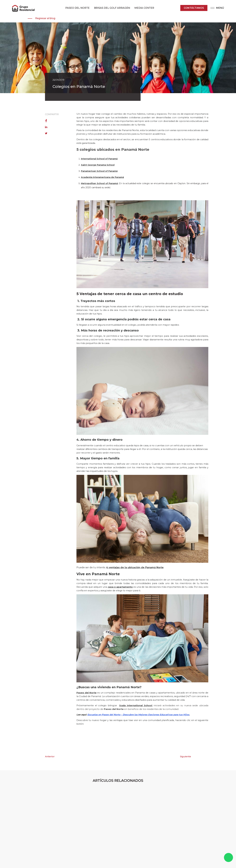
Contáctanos (194, 8)
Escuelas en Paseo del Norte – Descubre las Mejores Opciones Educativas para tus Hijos (138, 715)
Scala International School (136, 705)
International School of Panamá (99, 159)
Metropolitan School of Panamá (99, 183)
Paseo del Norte (86, 693)
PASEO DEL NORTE (77, 8)
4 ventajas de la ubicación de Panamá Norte (135, 567)
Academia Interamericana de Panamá (102, 177)
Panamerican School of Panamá (99, 171)
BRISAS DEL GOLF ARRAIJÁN (112, 8)
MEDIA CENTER (144, 8)
